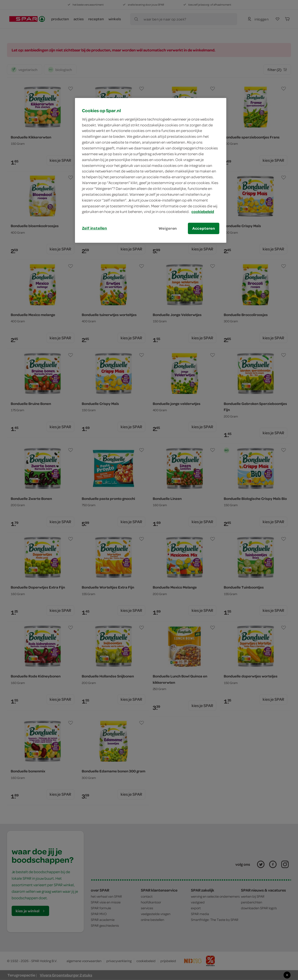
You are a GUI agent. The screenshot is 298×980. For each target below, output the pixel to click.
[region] (151, 170)
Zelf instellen (95, 228)
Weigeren (168, 228)
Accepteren (204, 228)
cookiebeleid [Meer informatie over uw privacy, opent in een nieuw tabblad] (203, 212)
